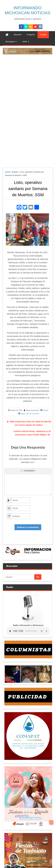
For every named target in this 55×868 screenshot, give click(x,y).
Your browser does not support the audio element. (28, 631)
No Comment (34, 414)
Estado (15, 172)
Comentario (30, 471)
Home (8, 172)
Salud (23, 414)
